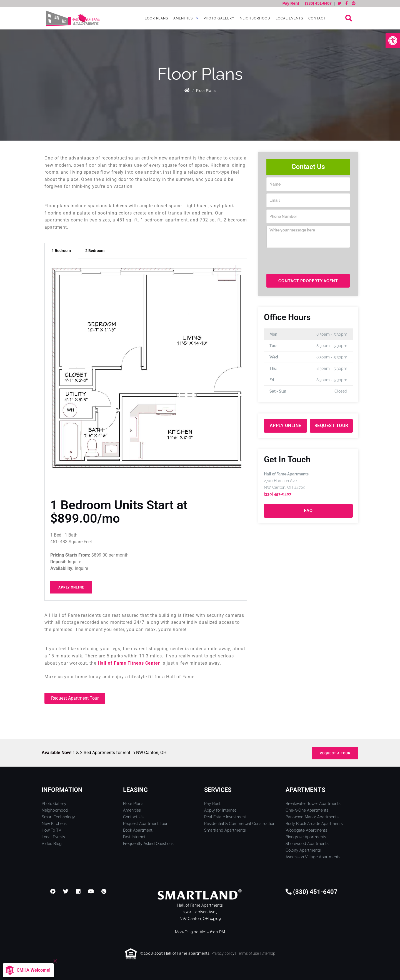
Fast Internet (134, 837)
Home (187, 90)
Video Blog (52, 844)
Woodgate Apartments (306, 830)
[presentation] (309, 261)
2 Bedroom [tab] (95, 251)
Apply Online (71, 587)
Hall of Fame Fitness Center (129, 663)
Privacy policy (223, 953)
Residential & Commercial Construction (240, 824)
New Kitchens (54, 824)
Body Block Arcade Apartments (314, 824)
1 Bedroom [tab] (61, 251)
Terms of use (248, 953)
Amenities (182, 18)
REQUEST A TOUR (335, 753)
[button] (393, 41)
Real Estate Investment (225, 817)
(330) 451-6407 (318, 3)
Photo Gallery (218, 18)
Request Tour (331, 426)
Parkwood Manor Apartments (312, 817)
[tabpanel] (146, 429)
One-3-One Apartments (307, 810)
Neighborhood (254, 18)
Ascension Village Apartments (313, 857)
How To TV (52, 830)
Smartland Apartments (225, 830)
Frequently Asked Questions (148, 844)
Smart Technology (58, 817)
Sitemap (268, 953)
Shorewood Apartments (307, 844)
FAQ (308, 511)
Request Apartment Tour (145, 824)
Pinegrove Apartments (306, 837)
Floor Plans (155, 18)
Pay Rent (291, 3)
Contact (316, 18)
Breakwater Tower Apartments (313, 804)
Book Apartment (138, 830)
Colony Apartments (303, 850)
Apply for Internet (220, 810)
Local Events (289, 18)
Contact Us (133, 817)
